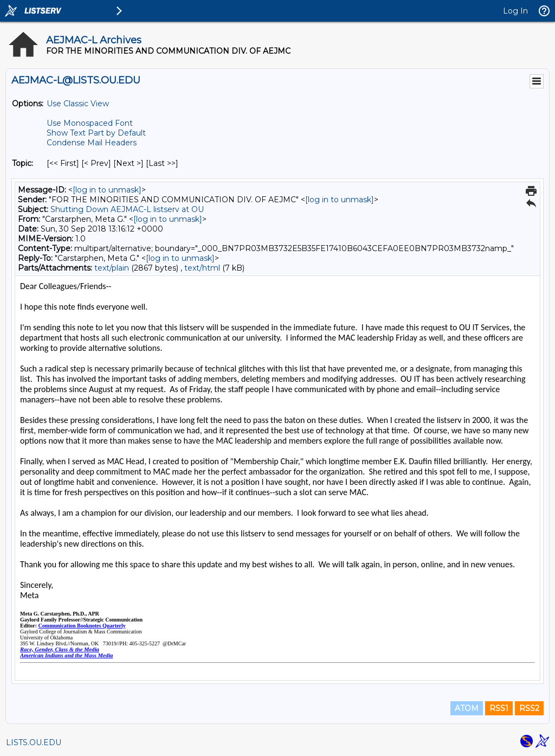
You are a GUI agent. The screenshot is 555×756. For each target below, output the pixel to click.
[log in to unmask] (107, 190)
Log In (515, 11)
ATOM (467, 708)
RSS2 (529, 708)
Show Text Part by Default (96, 133)
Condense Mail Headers (92, 143)
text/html (202, 268)
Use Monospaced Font (90, 123)
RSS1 (499, 708)
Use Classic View (78, 104)
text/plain (112, 268)
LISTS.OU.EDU (34, 742)
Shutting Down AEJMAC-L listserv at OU (127, 209)
